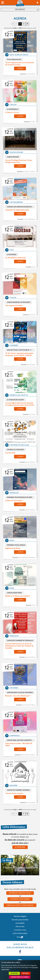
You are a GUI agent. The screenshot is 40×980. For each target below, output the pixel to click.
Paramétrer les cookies (20, 977)
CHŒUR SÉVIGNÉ (13, 157)
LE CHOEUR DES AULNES (15, 400)
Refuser (25, 973)
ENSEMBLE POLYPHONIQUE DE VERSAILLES (21, 497)
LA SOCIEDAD (12, 254)
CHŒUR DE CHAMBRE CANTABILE (18, 790)
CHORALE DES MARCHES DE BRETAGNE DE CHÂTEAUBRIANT (21, 207)
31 (27, 24)
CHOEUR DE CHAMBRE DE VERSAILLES (20, 640)
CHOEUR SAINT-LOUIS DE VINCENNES (20, 692)
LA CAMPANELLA (13, 109)
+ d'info (20, 68)
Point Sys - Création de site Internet (20, 937)
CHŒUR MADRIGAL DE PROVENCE (19, 302)
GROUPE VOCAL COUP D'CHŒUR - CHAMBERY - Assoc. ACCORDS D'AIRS (21, 350)
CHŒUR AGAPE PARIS (14, 593)
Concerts (28, 74)
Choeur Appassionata (14, 59)
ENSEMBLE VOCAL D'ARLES (16, 545)
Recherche (20, 9)
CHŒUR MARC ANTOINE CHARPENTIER (20, 740)
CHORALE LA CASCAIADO (15, 450)
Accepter (14, 973)
